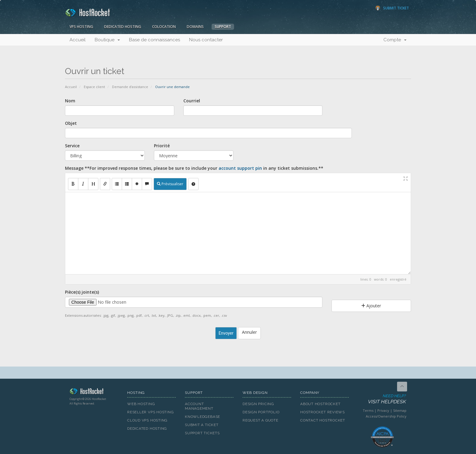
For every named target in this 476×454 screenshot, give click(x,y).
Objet (71, 123)
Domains (195, 27)
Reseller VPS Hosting (151, 412)
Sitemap (400, 410)
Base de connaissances (155, 40)
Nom (70, 101)
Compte (395, 40)
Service (72, 146)
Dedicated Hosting (123, 27)
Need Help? (382, 399)
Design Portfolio (261, 412)
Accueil (78, 40)
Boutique (107, 40)
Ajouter (371, 306)
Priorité (162, 146)
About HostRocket (320, 404)
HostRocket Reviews (323, 412)
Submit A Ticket (202, 425)
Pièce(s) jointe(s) (82, 292)
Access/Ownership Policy (386, 416)
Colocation (164, 27)
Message (194, 168)
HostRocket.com (94, 392)
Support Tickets (202, 433)
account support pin (240, 168)
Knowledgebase (202, 417)
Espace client (94, 87)
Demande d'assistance (130, 87)
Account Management (199, 406)
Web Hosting (141, 404)
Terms (368, 410)
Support (223, 27)
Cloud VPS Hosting (147, 420)
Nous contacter (206, 40)
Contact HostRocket (323, 420)
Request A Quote (260, 420)
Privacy (383, 410)
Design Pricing (258, 404)
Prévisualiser (170, 184)
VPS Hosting (81, 27)
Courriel (192, 101)
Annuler (249, 332)
